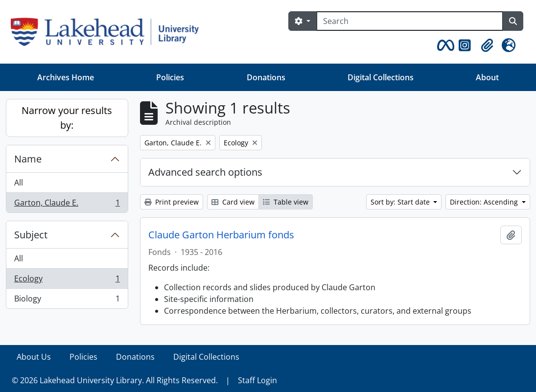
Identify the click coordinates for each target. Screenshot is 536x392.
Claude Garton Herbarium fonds (221, 235)
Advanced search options (205, 172)
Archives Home (66, 77)
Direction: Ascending (485, 202)
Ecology (67, 281)
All (19, 183)
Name (28, 159)
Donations (266, 77)
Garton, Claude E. (67, 205)
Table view (286, 202)
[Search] (410, 21)
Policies (170, 77)
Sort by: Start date (401, 202)
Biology (67, 300)
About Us (34, 357)
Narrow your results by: (67, 118)
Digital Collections (381, 77)
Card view (233, 202)
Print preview (172, 202)
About (487, 77)
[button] (444, 46)
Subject (31, 235)
